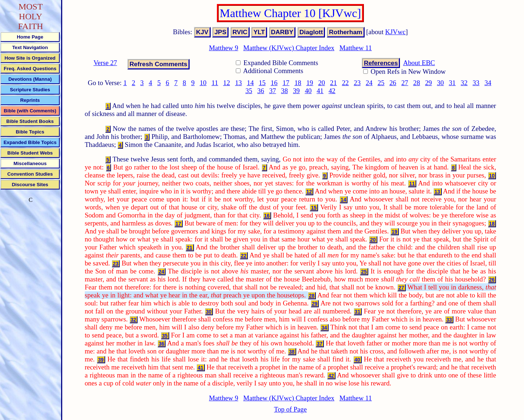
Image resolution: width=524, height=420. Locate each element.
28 (417, 83)
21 (334, 83)
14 (251, 83)
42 (332, 91)
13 (239, 83)
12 (227, 83)
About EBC (419, 63)
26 (393, 83)
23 (357, 83)
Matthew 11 (356, 48)
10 (203, 83)
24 (369, 83)
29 (428, 83)
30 (440, 83)
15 (262, 83)
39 (296, 91)
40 (308, 91)
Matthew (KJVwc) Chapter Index (289, 48)
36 (261, 91)
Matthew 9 (223, 48)
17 (286, 83)
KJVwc (396, 32)
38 (284, 91)
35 (249, 91)
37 (273, 91)
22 (346, 83)
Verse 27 (105, 63)
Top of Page (290, 409)
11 (215, 83)
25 (381, 83)
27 (405, 83)
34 (488, 83)
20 (321, 83)
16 (274, 83)
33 (476, 83)
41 (320, 91)
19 (310, 83)
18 (298, 83)
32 (464, 83)
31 (452, 83)
